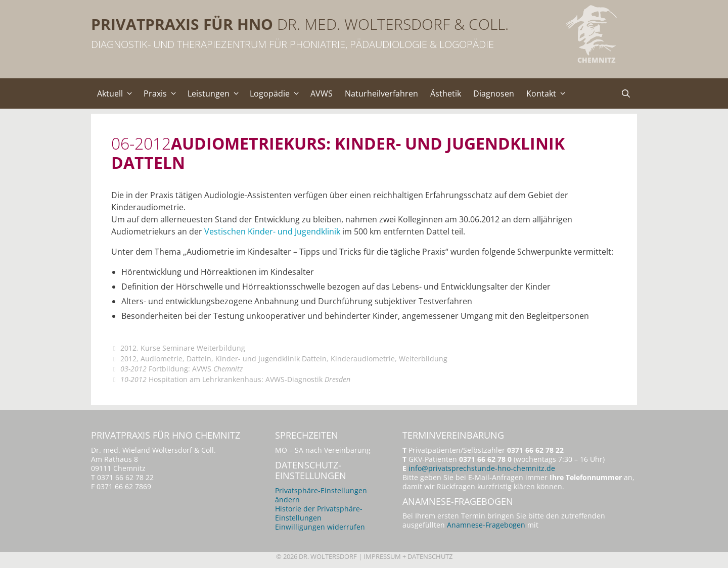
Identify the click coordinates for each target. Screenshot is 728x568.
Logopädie (277, 93)
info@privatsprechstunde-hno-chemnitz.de (482, 468)
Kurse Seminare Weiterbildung (193, 348)
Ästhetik (446, 93)
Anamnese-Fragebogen (486, 525)
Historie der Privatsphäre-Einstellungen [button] (319, 513)
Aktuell (117, 93)
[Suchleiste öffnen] (626, 93)
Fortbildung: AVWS (181, 369)
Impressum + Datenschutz (408, 556)
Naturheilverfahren (381, 93)
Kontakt (549, 93)
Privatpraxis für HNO (182, 24)
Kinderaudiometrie (363, 359)
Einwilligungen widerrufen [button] (320, 527)
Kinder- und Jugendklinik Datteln (271, 359)
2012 (128, 348)
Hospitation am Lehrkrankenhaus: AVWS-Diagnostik (235, 379)
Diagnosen (494, 93)
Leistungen (216, 93)
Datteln (199, 359)
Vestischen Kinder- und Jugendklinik (272, 231)
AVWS (322, 93)
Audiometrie (162, 359)
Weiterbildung (423, 359)
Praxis (163, 93)
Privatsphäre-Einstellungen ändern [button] (321, 495)
